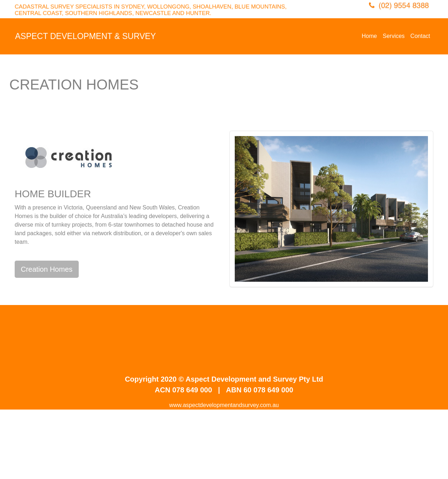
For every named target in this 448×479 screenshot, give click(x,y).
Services (394, 36)
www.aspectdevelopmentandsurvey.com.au (224, 405)
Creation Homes (47, 269)
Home (369, 36)
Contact (420, 36)
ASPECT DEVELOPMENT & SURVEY (86, 36)
